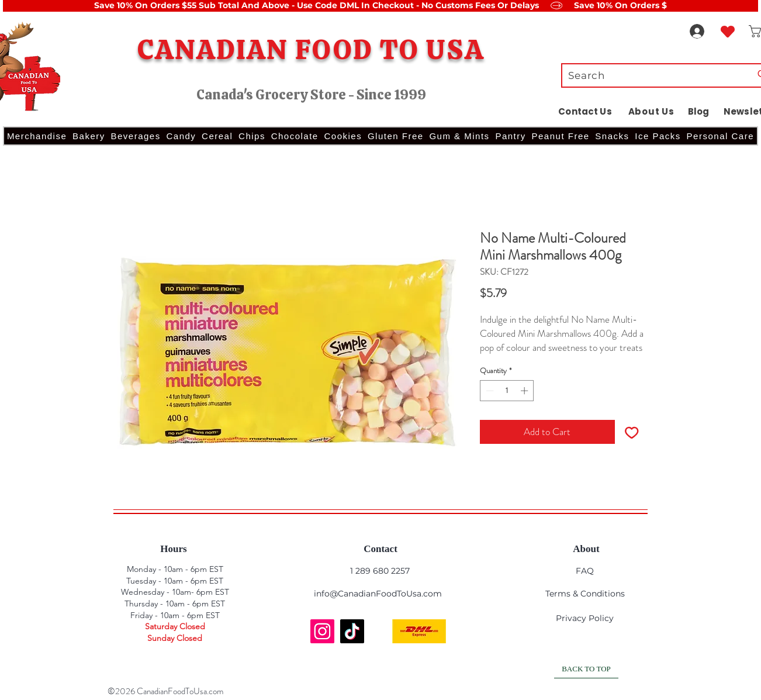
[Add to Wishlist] (632, 432)
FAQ (585, 571)
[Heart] (728, 31)
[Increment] (525, 391)
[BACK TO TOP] (586, 670)
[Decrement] (489, 391)
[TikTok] (352, 631)
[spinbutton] (507, 391)
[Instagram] (322, 631)
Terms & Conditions (585, 594)
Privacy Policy (585, 618)
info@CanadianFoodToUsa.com (378, 594)
